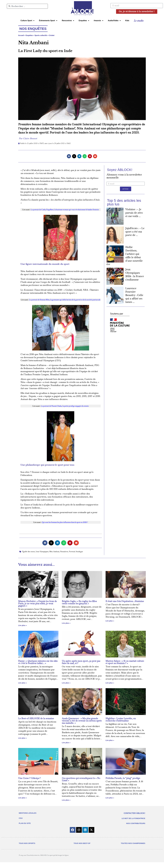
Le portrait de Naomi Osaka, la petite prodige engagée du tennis (65, 406)
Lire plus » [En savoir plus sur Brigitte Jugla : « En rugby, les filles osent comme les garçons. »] (66, 623)
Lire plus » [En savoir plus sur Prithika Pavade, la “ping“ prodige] (110, 798)
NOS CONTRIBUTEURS (136, 823)
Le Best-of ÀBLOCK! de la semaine (36, 718)
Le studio (139, 21)
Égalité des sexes (29, 552)
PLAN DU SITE (25, 823)
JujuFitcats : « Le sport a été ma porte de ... (135, 232)
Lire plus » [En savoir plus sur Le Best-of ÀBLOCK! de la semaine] (22, 738)
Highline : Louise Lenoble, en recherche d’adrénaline (121, 720)
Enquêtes (84, 21)
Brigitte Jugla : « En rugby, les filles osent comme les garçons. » (79, 602)
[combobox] (27, 6)
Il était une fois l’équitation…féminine (125, 601)
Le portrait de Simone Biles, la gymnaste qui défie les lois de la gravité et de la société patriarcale (65, 300)
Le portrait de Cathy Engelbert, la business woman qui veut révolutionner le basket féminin (65, 210)
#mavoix (99, 21)
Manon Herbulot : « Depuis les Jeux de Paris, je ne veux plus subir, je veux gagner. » (38, 603)
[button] (69, 156)
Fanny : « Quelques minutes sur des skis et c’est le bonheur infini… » (38, 662)
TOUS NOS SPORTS (27, 849)
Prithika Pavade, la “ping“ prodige (123, 778)
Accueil (21, 35)
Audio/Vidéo (114, 21)
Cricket (52, 35)
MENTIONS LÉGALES (28, 813)
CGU (21, 818)
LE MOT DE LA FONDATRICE (133, 818)
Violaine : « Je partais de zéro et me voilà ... (134, 213)
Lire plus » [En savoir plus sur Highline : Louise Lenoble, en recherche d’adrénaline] (110, 740)
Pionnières (64, 552)
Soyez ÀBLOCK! (120, 170)
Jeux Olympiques (42, 552)
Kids (127, 21)
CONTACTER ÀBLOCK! (134, 813)
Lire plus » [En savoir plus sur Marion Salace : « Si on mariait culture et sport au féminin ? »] (110, 683)
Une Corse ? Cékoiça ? (29, 778)
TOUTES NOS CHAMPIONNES (133, 849)
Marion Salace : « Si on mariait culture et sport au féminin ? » (125, 662)
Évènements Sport (48, 21)
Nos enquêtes (33, 29)
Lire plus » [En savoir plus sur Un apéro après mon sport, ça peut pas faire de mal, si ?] (66, 683)
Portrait (72, 552)
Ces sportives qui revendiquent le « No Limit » (81, 779)
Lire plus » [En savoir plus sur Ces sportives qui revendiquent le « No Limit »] (66, 800)
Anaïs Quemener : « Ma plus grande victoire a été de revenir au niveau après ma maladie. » (82, 721)
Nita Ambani (54, 552)
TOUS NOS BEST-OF (82, 849)
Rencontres (68, 21)
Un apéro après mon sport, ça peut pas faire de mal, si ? (81, 662)
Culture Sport (27, 21)
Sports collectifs (41, 35)
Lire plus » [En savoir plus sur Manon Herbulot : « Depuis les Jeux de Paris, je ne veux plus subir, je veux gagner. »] (22, 625)
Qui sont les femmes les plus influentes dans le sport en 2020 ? (65, 522)
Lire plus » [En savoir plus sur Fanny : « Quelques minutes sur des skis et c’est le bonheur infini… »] (22, 683)
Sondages (79, 552)
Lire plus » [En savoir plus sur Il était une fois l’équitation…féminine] (110, 621)
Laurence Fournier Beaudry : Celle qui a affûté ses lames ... (134, 295)
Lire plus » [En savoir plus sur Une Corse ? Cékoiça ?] (22, 798)
